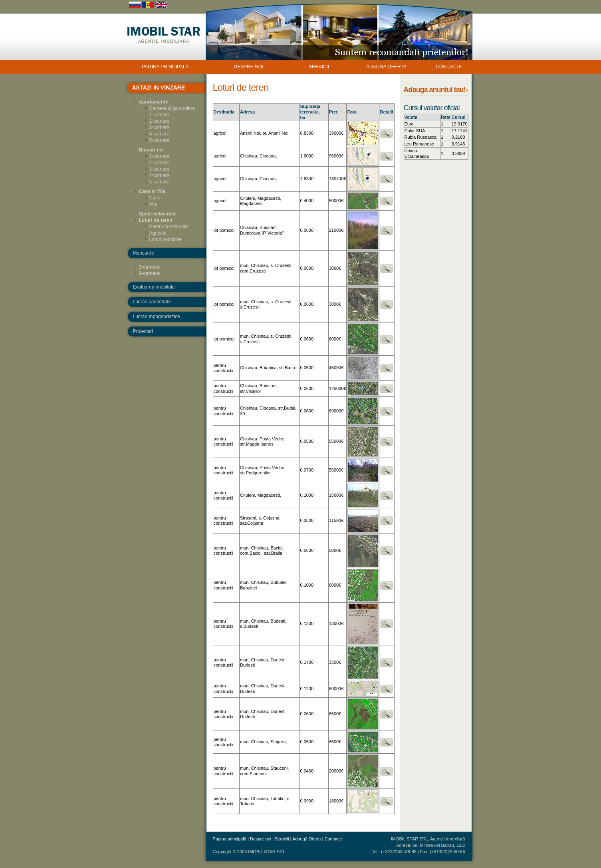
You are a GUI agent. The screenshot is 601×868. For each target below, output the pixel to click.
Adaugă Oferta (307, 839)
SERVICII (319, 67)
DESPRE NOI (248, 67)
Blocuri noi (152, 150)
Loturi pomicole (166, 239)
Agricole (158, 233)
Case (155, 198)
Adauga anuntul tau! (435, 90)
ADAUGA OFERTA (386, 67)
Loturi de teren (156, 220)
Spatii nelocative (158, 214)
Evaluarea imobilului (154, 287)
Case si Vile (152, 191)
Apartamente (154, 102)
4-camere (160, 134)
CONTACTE (449, 67)
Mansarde (144, 253)
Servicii (282, 839)
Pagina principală (230, 839)
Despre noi (261, 839)
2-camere (160, 121)
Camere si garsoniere (172, 108)
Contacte (333, 839)
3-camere (160, 127)
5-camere (160, 140)
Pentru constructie (169, 227)
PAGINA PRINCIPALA (165, 67)
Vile (153, 204)
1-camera (160, 115)
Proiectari (143, 331)
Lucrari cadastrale (152, 302)
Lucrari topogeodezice (157, 317)
